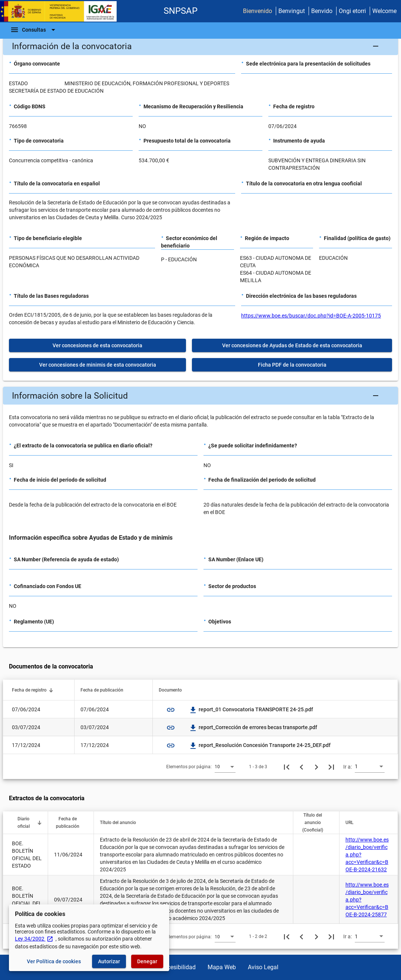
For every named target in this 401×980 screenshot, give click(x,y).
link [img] (171, 710)
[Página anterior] (301, 767)
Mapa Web (222, 967)
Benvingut (292, 11)
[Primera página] (287, 767)
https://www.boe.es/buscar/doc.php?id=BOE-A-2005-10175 (311, 316)
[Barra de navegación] (34, 30)
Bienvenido (258, 11)
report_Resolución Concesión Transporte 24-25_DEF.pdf (260, 745)
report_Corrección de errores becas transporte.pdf (253, 727)
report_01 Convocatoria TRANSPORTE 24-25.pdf (251, 709)
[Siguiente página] (316, 767)
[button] (200, 46)
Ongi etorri (352, 11)
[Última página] (331, 767)
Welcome (384, 11)
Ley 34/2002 (34, 939)
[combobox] (225, 766)
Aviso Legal (263, 967)
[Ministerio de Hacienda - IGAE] (61, 11)
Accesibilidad (178, 967)
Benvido (322, 11)
